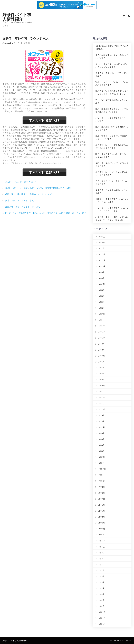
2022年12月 (101, 469)
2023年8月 (100, 421)
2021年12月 (100, 541)
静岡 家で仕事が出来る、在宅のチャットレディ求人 (30, 194)
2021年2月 (100, 600)
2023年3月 (100, 451)
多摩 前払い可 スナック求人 (20, 201)
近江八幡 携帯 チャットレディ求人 (23, 207)
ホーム (126, 16)
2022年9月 (100, 487)
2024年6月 (100, 362)
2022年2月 (100, 529)
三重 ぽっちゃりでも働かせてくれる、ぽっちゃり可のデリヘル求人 (34, 213)
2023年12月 (101, 398)
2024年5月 (100, 368)
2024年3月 (100, 380)
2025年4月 (100, 302)
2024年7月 (100, 356)
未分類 (27, 43)
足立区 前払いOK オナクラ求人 (21, 182)
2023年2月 (100, 457)
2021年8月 (100, 565)
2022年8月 (100, 493)
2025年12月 (101, 254)
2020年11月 (100, 618)
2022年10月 (101, 481)
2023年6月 (100, 433)
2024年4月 (100, 374)
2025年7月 (100, 284)
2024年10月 (100, 338)
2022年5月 (100, 511)
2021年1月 (100, 606)
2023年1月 (100, 463)
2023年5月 (100, 439)
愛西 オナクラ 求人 (76, 213)
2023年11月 (100, 404)
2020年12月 (101, 612)
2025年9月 (100, 272)
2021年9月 (100, 559)
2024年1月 (100, 392)
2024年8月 (100, 350)
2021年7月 (100, 570)
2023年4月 (100, 445)
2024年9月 (100, 344)
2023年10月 (100, 409)
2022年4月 (100, 517)
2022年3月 (100, 523)
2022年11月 (100, 475)
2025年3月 (100, 308)
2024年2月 (100, 386)
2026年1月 (100, 248)
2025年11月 (100, 260)
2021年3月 (100, 594)
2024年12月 (101, 326)
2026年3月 (101, 237)
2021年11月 (100, 547)
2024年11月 (100, 332)
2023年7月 (100, 427)
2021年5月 (100, 582)
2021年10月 (100, 553)
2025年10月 (100, 266)
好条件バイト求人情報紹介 (17, 16)
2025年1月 (100, 320)
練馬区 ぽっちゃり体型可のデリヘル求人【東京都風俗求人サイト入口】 (39, 188)
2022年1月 (100, 535)
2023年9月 (100, 415)
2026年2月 (100, 243)
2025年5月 (100, 296)
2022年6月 (100, 505)
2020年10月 (100, 624)
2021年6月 (100, 576)
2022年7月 (100, 499)
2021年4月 (100, 588)
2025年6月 (100, 290)
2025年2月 (100, 314)
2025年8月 (100, 278)
